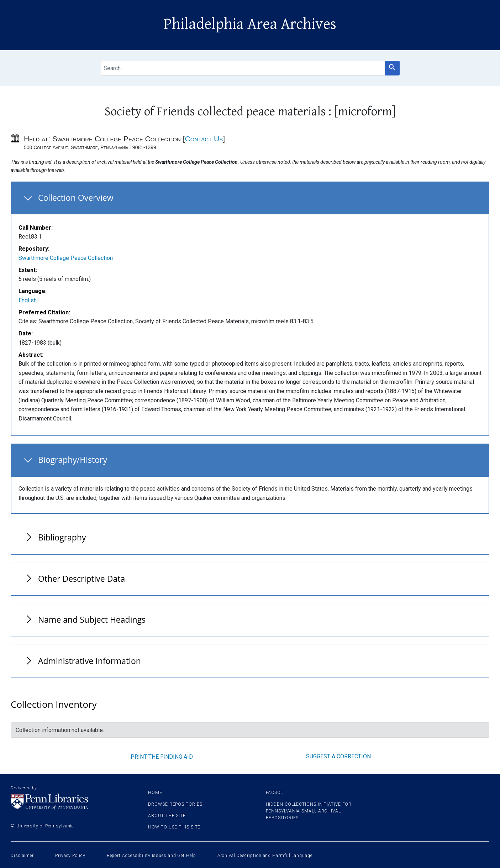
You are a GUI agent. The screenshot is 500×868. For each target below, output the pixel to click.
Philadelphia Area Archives (250, 24)
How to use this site (174, 827)
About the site (167, 816)
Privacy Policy (70, 856)
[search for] (243, 68)
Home (155, 793)
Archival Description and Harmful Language (265, 856)
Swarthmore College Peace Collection (66, 258)
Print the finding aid (162, 757)
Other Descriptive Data (81, 579)
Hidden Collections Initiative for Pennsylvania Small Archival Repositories (309, 811)
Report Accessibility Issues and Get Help (151, 856)
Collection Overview (76, 198)
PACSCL (274, 793)
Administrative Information (90, 661)
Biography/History (73, 460)
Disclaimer (22, 856)
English (28, 300)
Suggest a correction (338, 756)
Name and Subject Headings (92, 619)
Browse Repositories (175, 804)
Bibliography (62, 537)
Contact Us (204, 139)
